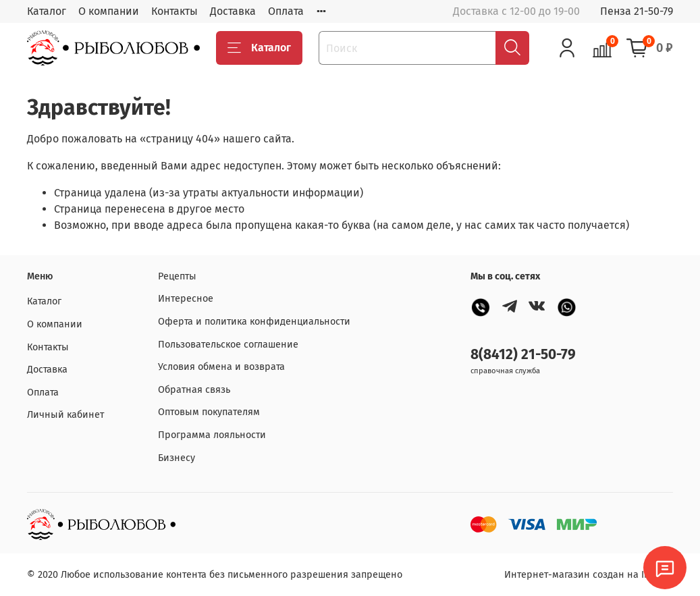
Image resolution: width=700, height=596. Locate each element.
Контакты (174, 11)
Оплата (286, 11)
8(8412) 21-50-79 (523, 355)
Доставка (233, 11)
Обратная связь (194, 390)
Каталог (47, 11)
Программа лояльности (212, 435)
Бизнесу (177, 458)
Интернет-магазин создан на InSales (589, 575)
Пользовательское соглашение (228, 345)
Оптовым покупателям (209, 412)
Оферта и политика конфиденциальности (254, 322)
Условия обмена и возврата (221, 367)
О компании (109, 11)
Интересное (186, 299)
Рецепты (177, 276)
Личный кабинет (65, 415)
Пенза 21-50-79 (637, 11)
